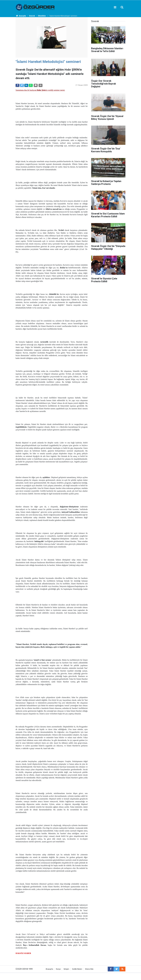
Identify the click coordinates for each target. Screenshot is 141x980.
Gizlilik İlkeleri (77, 969)
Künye (58, 969)
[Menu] (115, 7)
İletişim (66, 969)
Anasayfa (49, 969)
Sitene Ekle (89, 969)
